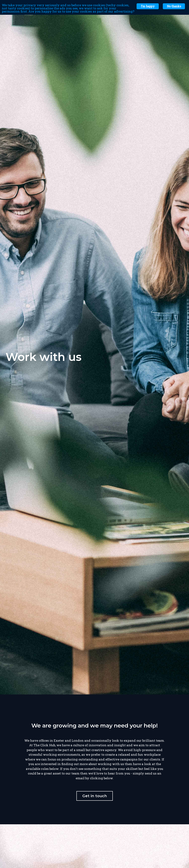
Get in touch (95, 796)
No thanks (174, 6)
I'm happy (148, 6)
